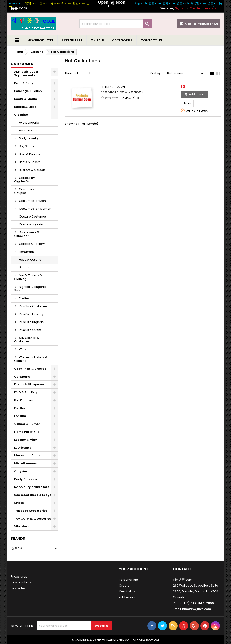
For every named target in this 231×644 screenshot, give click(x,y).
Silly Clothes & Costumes (27, 340)
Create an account (203, 8)
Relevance (186, 73)
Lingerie (25, 267)
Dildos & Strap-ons (29, 384)
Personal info (128, 580)
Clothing (21, 115)
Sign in (180, 8)
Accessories (28, 130)
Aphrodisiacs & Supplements (26, 73)
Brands (18, 538)
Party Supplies (25, 479)
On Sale (97, 40)
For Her (20, 408)
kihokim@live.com (197, 609)
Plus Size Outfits (30, 330)
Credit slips (127, 591)
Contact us (151, 40)
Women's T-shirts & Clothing (31, 359)
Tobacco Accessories (31, 511)
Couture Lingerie (31, 224)
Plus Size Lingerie (31, 322)
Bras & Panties (29, 154)
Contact (182, 569)
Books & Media (26, 99)
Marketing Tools (27, 455)
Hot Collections (30, 260)
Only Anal (22, 471)
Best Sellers (72, 40)
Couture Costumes (33, 217)
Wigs (23, 349)
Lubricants (23, 448)
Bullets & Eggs (25, 107)
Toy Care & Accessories (32, 519)
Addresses (127, 597)
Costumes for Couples (27, 191)
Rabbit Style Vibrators (32, 487)
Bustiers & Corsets (32, 170)
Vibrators (22, 526)
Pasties (24, 298)
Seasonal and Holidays (33, 495)
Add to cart (194, 94)
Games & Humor (27, 424)
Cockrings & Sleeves (30, 369)
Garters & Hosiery (32, 244)
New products (21, 582)
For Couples (23, 400)
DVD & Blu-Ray (26, 392)
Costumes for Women (35, 209)
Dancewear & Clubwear (27, 234)
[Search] (115, 24)
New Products (40, 40)
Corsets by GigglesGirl (24, 180)
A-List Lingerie (29, 123)
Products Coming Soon (122, 92)
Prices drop (19, 576)
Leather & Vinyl (26, 440)
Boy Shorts (27, 146)
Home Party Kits (27, 432)
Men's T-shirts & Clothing (28, 277)
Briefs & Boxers (30, 162)
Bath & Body (24, 83)
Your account (134, 569)
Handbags (27, 252)
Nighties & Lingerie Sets (30, 289)
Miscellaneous (25, 463)
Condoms (22, 377)
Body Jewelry (29, 138)
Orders (124, 586)
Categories (122, 40)
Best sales (18, 588)
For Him (20, 416)
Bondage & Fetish (28, 91)
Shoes (19, 503)
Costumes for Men (32, 201)
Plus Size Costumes (33, 306)
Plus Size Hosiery (31, 314)
